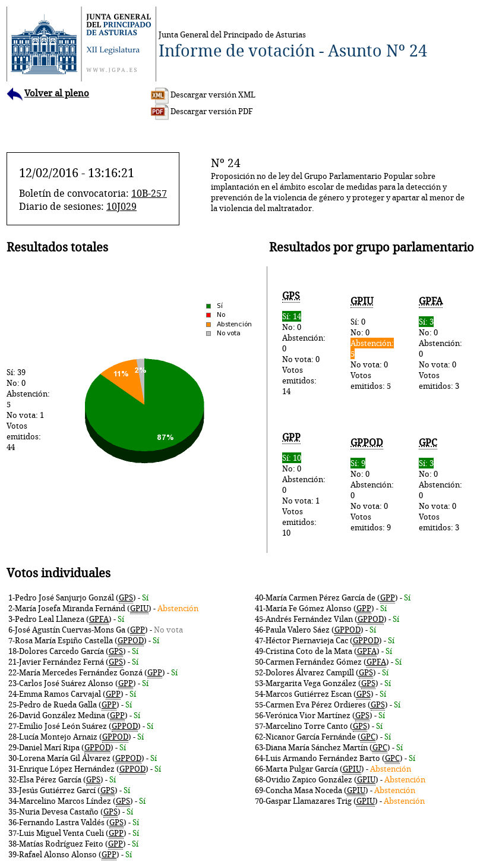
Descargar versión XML (203, 95)
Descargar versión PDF (202, 111)
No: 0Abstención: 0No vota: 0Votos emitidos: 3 (440, 343)
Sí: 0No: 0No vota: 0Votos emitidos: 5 (372, 343)
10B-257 (149, 193)
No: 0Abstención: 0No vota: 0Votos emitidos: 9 (372, 485)
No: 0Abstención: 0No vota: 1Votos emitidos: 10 (304, 485)
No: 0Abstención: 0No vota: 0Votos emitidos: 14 (304, 343)
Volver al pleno (48, 93)
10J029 (121, 206)
